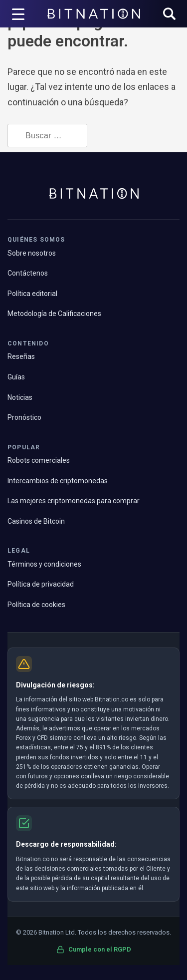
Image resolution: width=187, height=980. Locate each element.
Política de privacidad (41, 584)
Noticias (20, 397)
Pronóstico (24, 417)
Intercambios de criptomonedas (58, 481)
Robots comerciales (39, 460)
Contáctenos (28, 273)
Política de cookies (36, 605)
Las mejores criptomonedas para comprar (74, 501)
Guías (16, 377)
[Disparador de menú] (18, 14)
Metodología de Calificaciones (54, 314)
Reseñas (21, 356)
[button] (169, 15)
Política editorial (32, 294)
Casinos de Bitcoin (36, 521)
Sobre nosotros (32, 253)
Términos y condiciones (44, 564)
